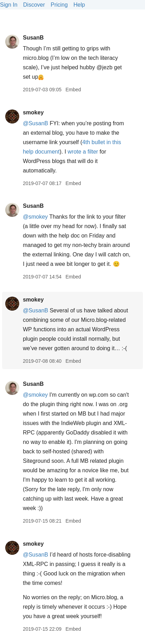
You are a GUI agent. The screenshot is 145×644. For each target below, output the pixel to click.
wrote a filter (83, 152)
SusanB (33, 38)
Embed (73, 90)
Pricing (59, 5)
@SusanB (35, 123)
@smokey (35, 217)
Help (79, 5)
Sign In (9, 5)
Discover (34, 5)
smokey (33, 112)
